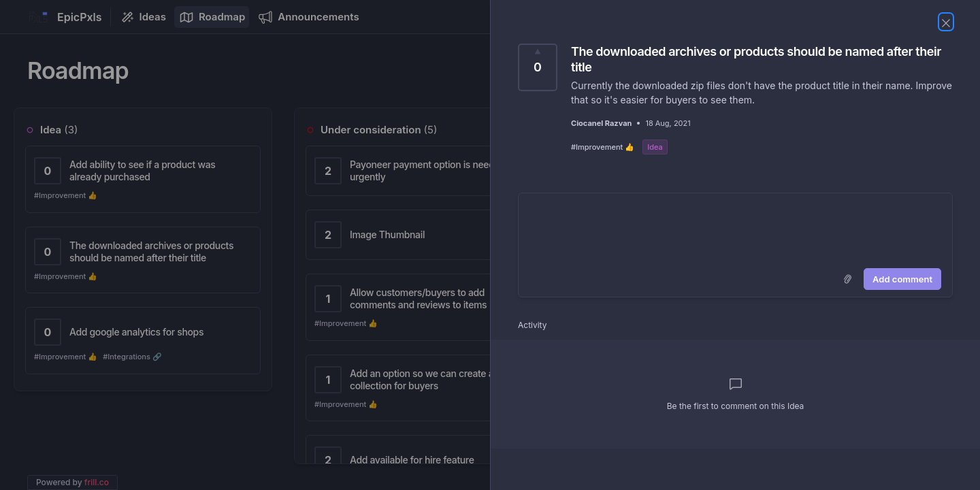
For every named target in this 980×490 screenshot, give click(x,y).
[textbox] (735, 228)
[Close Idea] (946, 22)
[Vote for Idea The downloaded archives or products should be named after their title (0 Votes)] (538, 67)
